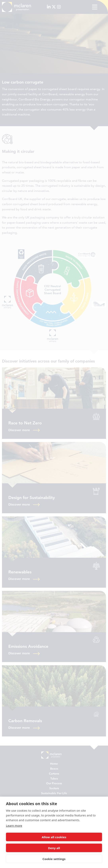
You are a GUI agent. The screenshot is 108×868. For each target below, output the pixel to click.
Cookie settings (54, 859)
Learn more (14, 826)
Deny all (54, 848)
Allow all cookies (54, 837)
